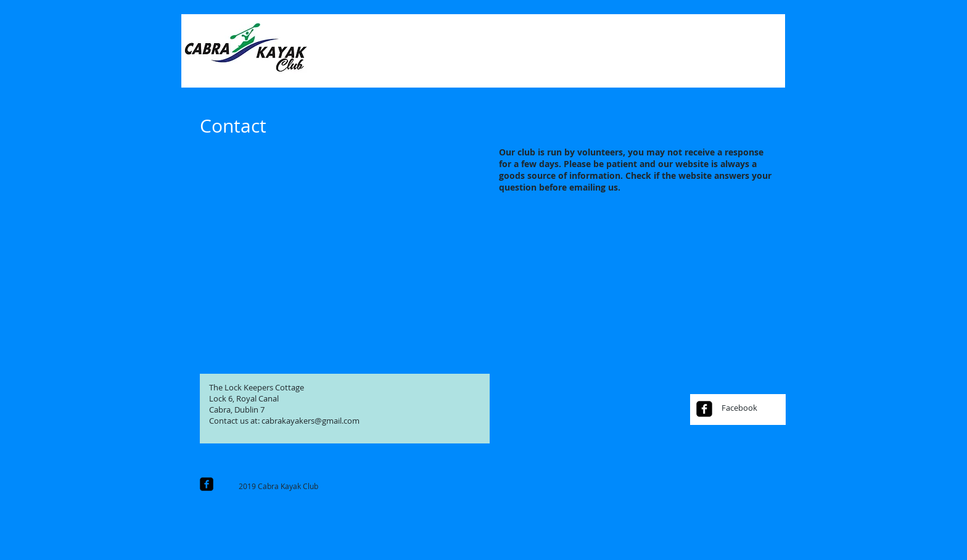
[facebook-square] (704, 409)
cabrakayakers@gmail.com (311, 421)
